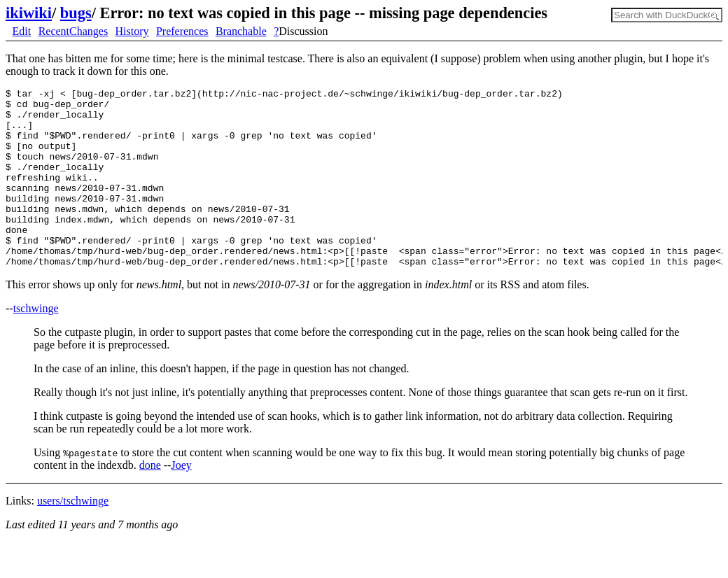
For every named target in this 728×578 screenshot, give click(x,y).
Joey (181, 501)
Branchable (241, 31)
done (150, 501)
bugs (76, 13)
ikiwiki (29, 13)
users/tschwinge (73, 536)
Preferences (182, 31)
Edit (22, 31)
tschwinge (36, 344)
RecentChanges (73, 31)
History (132, 31)
